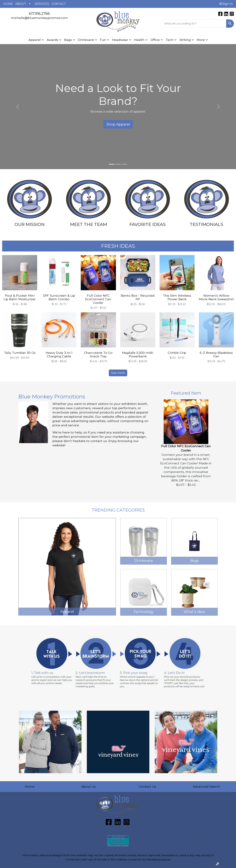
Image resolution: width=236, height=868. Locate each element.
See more (118, 373)
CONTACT (59, 4)
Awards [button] (52, 40)
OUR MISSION (30, 224)
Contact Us (147, 786)
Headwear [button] (120, 40)
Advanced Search (206, 786)
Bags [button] (68, 40)
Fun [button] (103, 40)
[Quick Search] (193, 24)
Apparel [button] (35, 40)
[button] (18, 107)
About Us (88, 786)
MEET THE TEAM (89, 224)
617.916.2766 (39, 14)
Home (30, 786)
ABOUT (21, 4)
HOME (8, 4)
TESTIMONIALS (206, 224)
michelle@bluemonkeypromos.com (39, 18)
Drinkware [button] (86, 40)
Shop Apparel (118, 124)
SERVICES (42, 4)
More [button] (201, 40)
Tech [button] (170, 40)
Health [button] (139, 40)
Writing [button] (185, 40)
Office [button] (155, 40)
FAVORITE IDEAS (147, 224)
